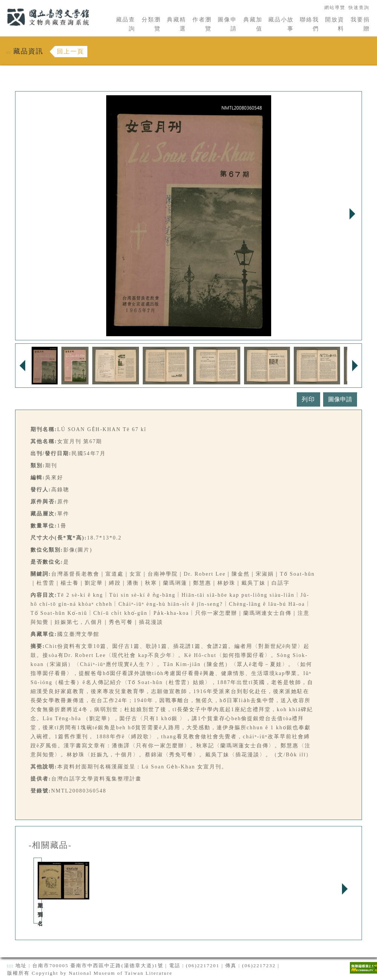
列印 (308, 399)
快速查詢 (359, 8)
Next (352, 214)
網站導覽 (335, 8)
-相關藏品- (50, 845)
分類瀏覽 (151, 24)
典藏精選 (176, 24)
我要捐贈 (360, 24)
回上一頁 (70, 51)
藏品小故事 (281, 24)
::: (3, 4)
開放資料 (335, 24)
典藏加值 (253, 24)
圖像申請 (227, 24)
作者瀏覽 (202, 24)
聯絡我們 (309, 24)
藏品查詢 (126, 24)
